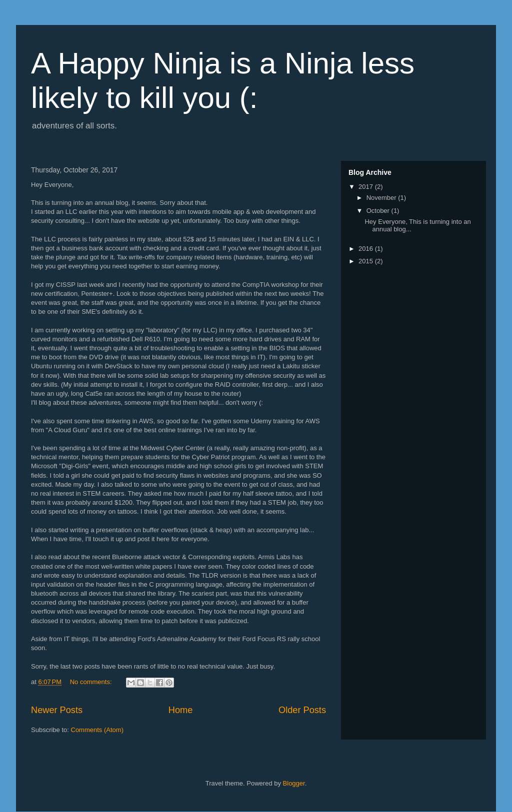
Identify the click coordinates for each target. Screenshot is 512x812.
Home (181, 710)
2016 (367, 249)
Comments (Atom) (97, 730)
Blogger (294, 783)
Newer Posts (57, 710)
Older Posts (302, 710)
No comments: (92, 682)
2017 (367, 187)
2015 (367, 261)
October (379, 211)
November (382, 198)
